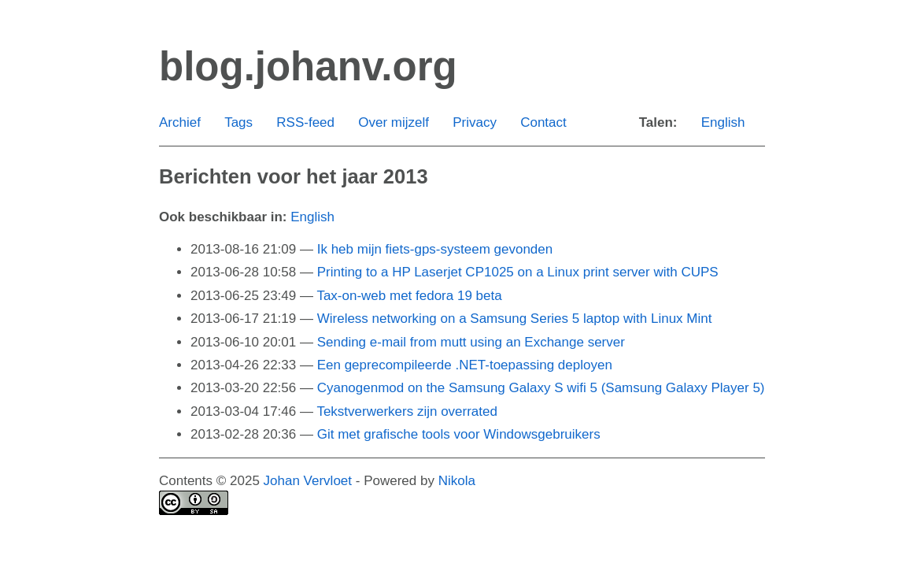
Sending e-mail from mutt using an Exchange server (471, 342)
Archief (180, 122)
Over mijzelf (394, 122)
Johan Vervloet (308, 481)
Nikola (457, 481)
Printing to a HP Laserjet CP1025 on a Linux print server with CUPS (518, 272)
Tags (238, 122)
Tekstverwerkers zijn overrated (407, 411)
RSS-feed (305, 122)
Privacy (475, 122)
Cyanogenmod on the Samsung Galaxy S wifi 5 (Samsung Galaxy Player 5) (541, 388)
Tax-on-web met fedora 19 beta (409, 296)
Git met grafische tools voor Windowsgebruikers (459, 434)
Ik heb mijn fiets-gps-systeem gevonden (435, 249)
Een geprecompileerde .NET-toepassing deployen (465, 365)
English (723, 122)
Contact (543, 122)
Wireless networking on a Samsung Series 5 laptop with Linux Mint (515, 319)
